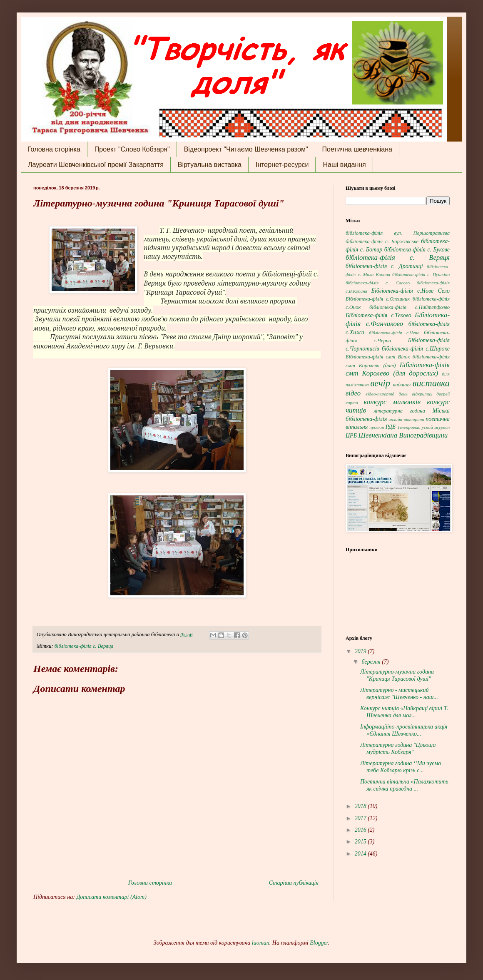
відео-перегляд (380, 394)
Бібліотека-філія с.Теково (378, 315)
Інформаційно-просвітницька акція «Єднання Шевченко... (404, 730)
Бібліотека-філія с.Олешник (378, 299)
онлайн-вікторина (406, 419)
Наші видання (344, 165)
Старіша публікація (294, 883)
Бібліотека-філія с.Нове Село (410, 291)
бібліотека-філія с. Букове (417, 250)
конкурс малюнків (392, 402)
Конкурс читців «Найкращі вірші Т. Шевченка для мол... (404, 712)
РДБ (391, 427)
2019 (361, 651)
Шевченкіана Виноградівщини (403, 435)
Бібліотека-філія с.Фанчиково (398, 319)
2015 (361, 842)
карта (352, 403)
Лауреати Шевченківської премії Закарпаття (96, 165)
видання (402, 385)
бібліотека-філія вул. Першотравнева (398, 233)
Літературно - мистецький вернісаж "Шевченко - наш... (399, 694)
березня (372, 662)
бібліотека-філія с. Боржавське (382, 241)
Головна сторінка (54, 149)
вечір (380, 383)
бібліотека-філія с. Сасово (378, 283)
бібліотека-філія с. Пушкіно (421, 274)
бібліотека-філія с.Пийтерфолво (410, 307)
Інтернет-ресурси (282, 165)
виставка (431, 383)
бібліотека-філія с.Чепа (394, 333)
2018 (361, 806)
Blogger (319, 943)
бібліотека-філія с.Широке (416, 349)
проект (377, 427)
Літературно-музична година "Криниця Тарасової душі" (397, 675)
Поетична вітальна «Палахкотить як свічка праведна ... (404, 785)
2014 (361, 854)
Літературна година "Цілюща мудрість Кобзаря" (398, 749)
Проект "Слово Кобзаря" (132, 149)
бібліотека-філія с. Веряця (84, 646)
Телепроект (409, 427)
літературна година (400, 411)
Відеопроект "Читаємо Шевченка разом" (246, 149)
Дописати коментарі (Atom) (111, 897)
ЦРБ (351, 436)
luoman (261, 943)
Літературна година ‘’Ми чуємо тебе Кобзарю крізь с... (401, 767)
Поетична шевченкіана (357, 149)
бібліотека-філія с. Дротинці (384, 266)
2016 (361, 830)
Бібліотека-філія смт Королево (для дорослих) (398, 369)
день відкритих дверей (424, 394)
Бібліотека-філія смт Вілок (378, 357)
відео (353, 393)
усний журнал (436, 427)
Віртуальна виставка (210, 165)
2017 (361, 818)
